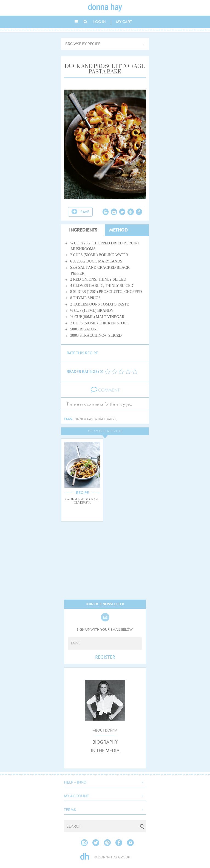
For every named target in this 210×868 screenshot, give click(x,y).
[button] (105, 782)
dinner (80, 419)
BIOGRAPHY (105, 742)
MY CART (124, 22)
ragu (112, 419)
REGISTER (105, 657)
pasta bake (97, 419)
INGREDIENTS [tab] (83, 230)
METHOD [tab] (118, 230)
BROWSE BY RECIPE (83, 44)
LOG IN (100, 22)
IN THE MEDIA (105, 751)
